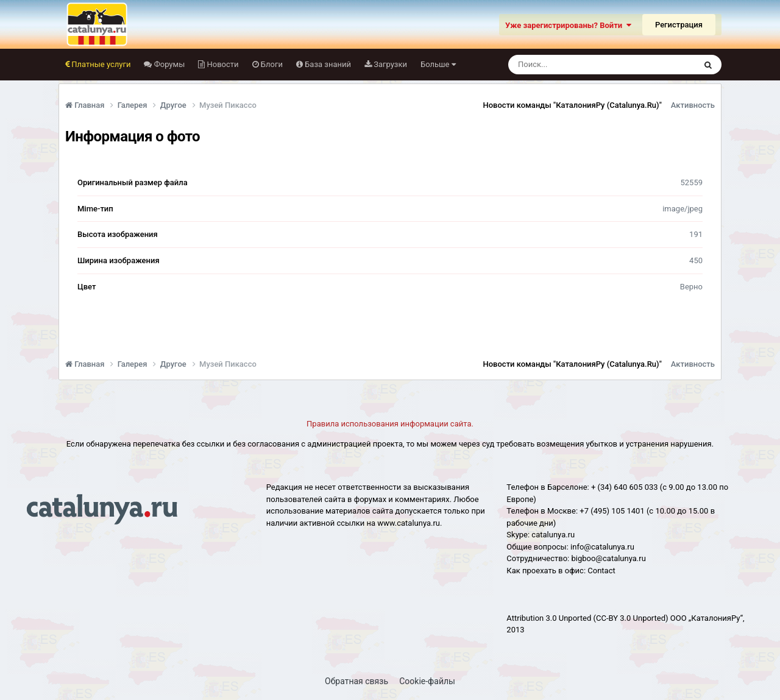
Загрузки (389, 64)
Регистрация (679, 25)
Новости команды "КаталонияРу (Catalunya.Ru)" (573, 105)
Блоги (271, 64)
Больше (438, 64)
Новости (222, 64)
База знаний (327, 64)
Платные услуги (100, 64)
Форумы (168, 64)
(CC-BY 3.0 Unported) (631, 618)
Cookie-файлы (427, 681)
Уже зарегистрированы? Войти (568, 25)
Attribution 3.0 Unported (549, 618)
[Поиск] (579, 65)
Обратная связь (356, 681)
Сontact (601, 571)
